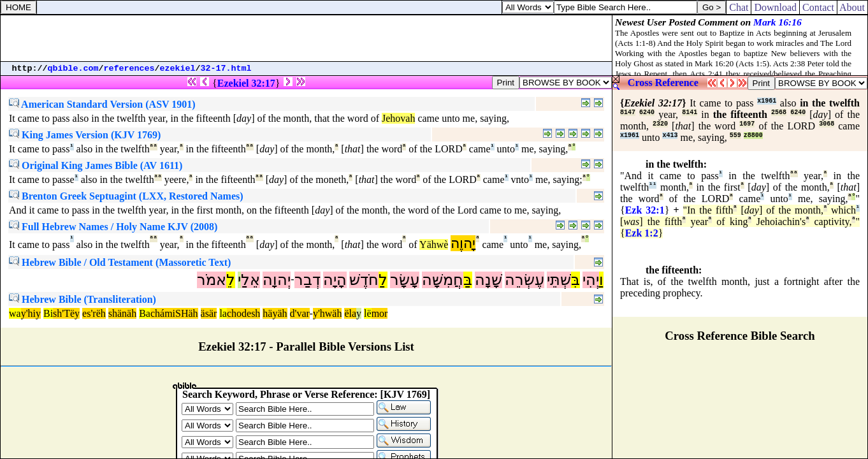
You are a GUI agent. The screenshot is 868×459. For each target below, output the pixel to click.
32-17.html (226, 69)
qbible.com (73, 69)
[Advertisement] (307, 38)
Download (775, 7)
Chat (739, 7)
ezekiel (178, 69)
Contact (818, 7)
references (129, 69)
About (852, 7)
